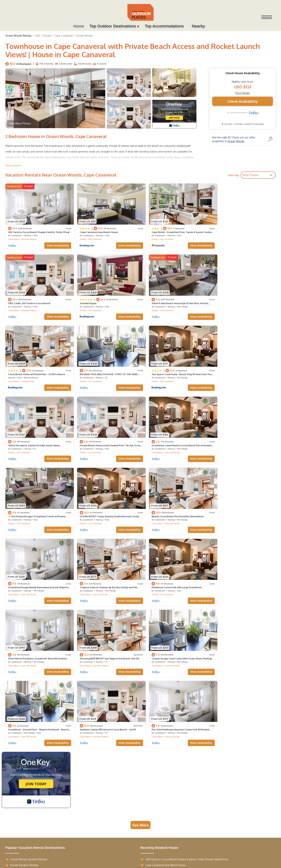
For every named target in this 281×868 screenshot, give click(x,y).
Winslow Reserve (29, 237)
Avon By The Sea (234, 375)
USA (37, 36)
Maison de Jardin (20, 789)
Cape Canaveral (64, 36)
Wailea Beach (18, 803)
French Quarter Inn (140, 774)
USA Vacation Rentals (23, 717)
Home (79, 26)
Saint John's (136, 767)
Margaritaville (98, 810)
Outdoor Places (28, 861)
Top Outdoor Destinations (113, 26)
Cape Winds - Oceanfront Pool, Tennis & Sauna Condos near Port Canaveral (190, 717)
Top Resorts (98, 757)
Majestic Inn (136, 803)
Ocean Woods (84, 36)
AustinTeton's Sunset (63, 796)
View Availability (54, 244)
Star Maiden (97, 781)
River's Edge (57, 810)
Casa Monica (136, 810)
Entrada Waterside (21, 796)
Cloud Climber (98, 796)
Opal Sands (96, 789)
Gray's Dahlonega (60, 803)
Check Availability (243, 101)
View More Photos (20, 124)
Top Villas (16, 757)
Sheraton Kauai (99, 803)
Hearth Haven (58, 789)
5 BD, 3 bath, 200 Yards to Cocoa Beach (234, 230)
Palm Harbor (17, 810)
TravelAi (261, 821)
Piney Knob (56, 767)
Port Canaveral (92, 237)
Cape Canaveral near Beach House (96, 230)
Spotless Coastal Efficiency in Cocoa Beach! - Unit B (173, 575)
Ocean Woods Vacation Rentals (29, 705)
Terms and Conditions (224, 832)
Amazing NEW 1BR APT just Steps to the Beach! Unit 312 (243, 506)
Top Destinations (62, 757)
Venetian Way (165, 306)
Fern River (95, 774)
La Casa (14, 774)
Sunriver (95, 767)
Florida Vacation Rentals (24, 711)
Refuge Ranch (58, 774)
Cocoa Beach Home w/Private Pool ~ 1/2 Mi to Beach (173, 299)
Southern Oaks (138, 789)
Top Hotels (137, 757)
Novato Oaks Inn (139, 781)
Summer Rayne (16, 299)
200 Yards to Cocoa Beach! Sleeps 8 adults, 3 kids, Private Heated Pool (187, 705)
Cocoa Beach (14, 237)
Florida (47, 36)
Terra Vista (16, 767)
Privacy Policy (200, 832)
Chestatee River (59, 781)
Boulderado (136, 796)
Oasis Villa (16, 781)
